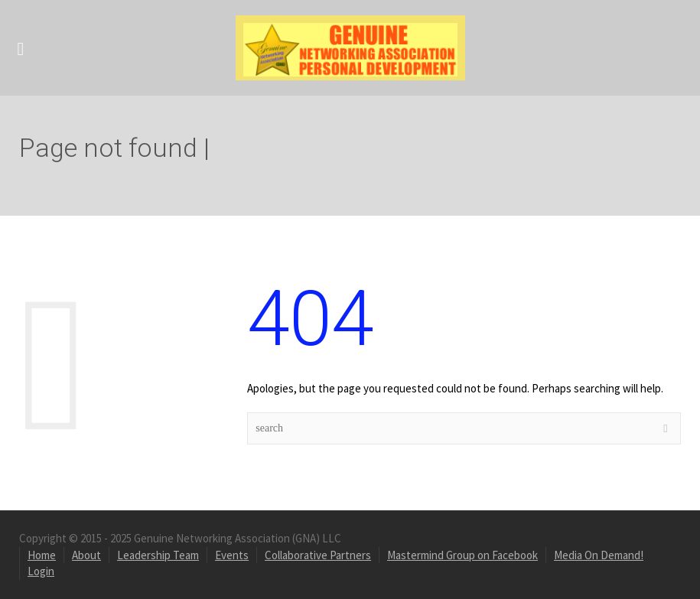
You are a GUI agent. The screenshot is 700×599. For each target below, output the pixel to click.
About (86, 555)
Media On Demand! (599, 555)
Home (42, 555)
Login (41, 571)
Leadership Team (158, 555)
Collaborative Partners (318, 555)
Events (232, 555)
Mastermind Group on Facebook (462, 555)
